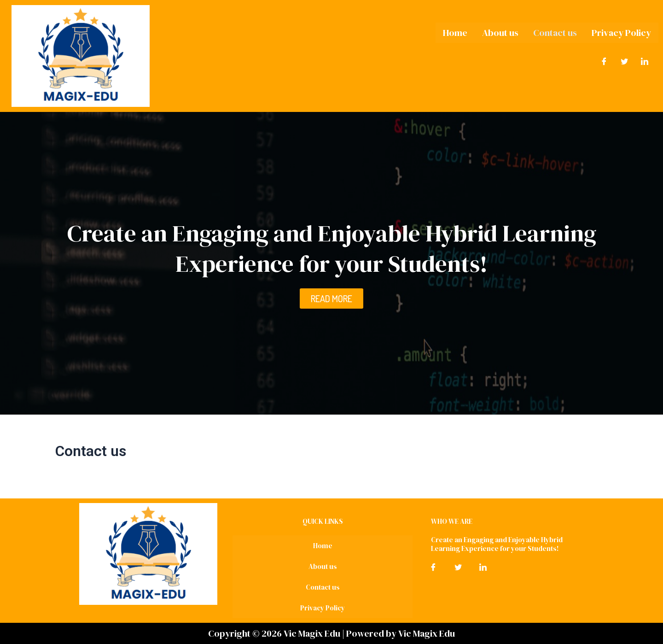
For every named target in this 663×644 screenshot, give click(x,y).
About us (500, 33)
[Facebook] (604, 61)
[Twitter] (624, 61)
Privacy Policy (621, 33)
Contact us (555, 33)
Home (455, 33)
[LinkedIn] (645, 61)
